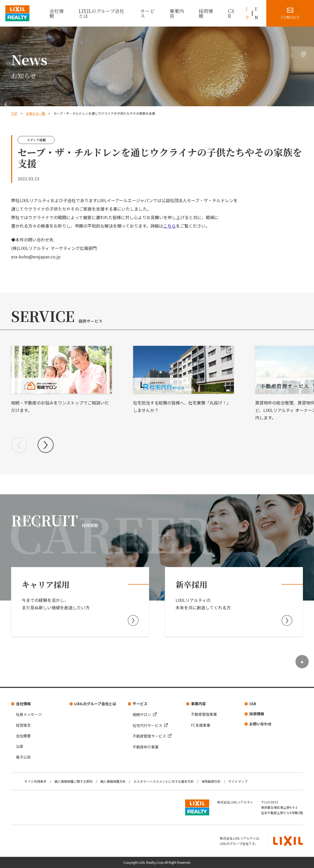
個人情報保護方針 (113, 781)
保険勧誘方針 (211, 781)
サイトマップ (238, 781)
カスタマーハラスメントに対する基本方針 (164, 781)
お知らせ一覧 (36, 113)
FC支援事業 (201, 725)
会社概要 (23, 736)
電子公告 (23, 757)
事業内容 (177, 13)
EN (256, 13)
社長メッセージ (29, 714)
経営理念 (23, 725)
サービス (147, 13)
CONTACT (290, 17)
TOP (14, 113)
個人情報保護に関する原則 (73, 781)
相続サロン (142, 714)
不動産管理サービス (149, 736)
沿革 (20, 746)
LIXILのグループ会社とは (101, 13)
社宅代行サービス (147, 725)
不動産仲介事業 (146, 747)
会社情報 (56, 13)
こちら (169, 226)
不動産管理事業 (204, 714)
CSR (231, 13)
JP (247, 13)
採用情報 (206, 13)
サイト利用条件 (36, 781)
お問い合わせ (260, 724)
